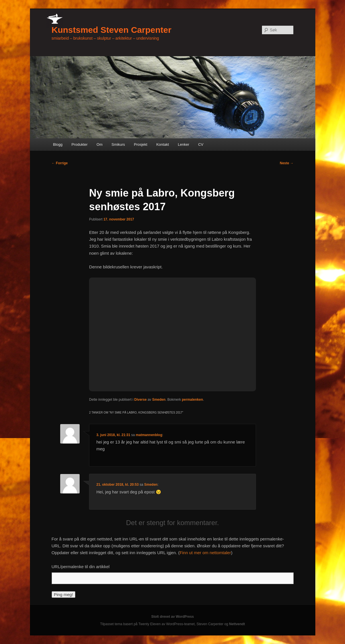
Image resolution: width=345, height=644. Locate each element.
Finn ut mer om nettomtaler (205, 553)
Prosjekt (141, 144)
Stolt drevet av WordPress (172, 617)
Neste (287, 163)
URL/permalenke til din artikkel (81, 567)
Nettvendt (237, 624)
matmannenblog (149, 435)
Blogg (58, 144)
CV (201, 144)
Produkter (79, 144)
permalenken (192, 400)
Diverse (140, 400)
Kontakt (163, 144)
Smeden (159, 400)
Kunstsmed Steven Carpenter (112, 30)
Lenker (183, 144)
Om (99, 144)
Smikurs (118, 144)
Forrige (60, 163)
